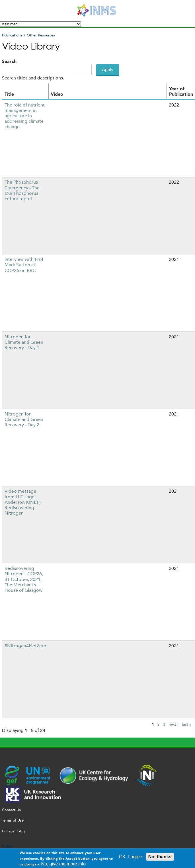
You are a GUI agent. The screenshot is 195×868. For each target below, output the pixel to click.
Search (9, 61)
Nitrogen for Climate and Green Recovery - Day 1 (24, 342)
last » (187, 724)
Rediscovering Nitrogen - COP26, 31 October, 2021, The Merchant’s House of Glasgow (24, 579)
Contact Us (11, 810)
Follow (8, 846)
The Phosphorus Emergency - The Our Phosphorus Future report (22, 190)
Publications (12, 35)
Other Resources (41, 35)
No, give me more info (64, 864)
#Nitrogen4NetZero (25, 646)
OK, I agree (131, 857)
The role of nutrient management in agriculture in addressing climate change (25, 116)
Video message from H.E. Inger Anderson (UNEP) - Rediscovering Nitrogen (24, 502)
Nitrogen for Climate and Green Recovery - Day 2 (24, 419)
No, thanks (160, 857)
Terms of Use (13, 820)
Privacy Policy (14, 831)
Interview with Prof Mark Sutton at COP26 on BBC (24, 265)
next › (174, 724)
